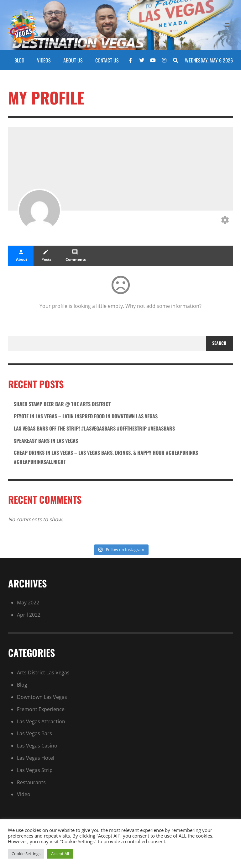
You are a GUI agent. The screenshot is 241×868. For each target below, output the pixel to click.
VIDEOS (44, 60)
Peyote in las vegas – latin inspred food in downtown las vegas (86, 416)
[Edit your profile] (225, 221)
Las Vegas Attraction (41, 721)
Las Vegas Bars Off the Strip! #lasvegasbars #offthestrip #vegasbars (94, 428)
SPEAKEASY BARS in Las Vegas (46, 441)
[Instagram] (164, 60)
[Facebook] (130, 60)
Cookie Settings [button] (26, 854)
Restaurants (31, 782)
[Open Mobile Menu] (227, 25)
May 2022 (28, 603)
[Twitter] (142, 60)
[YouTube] (153, 60)
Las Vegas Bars (34, 733)
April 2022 (29, 615)
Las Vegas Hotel (36, 758)
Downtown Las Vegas (42, 697)
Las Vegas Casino (37, 746)
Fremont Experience (41, 709)
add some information (173, 306)
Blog (22, 685)
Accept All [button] (60, 854)
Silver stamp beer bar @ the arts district (62, 404)
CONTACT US (107, 60)
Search (219, 343)
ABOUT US (73, 60)
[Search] (176, 60)
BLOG (19, 60)
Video (24, 794)
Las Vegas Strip (35, 770)
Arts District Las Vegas (43, 672)
